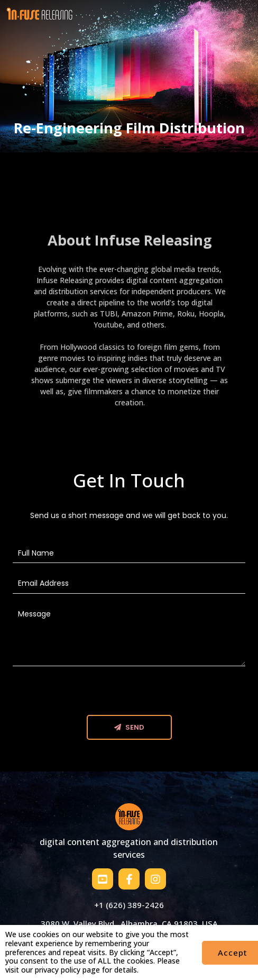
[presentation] (93, 694)
